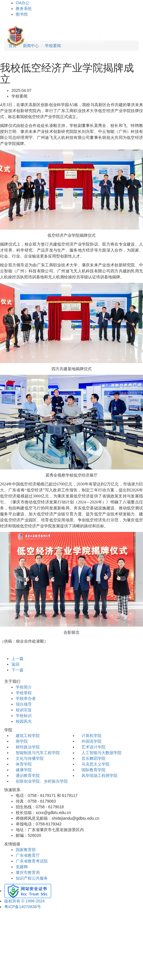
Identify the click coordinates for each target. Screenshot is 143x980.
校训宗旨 (24, 710)
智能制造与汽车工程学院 (38, 753)
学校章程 (24, 693)
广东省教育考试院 (32, 861)
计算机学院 (92, 736)
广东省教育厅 (28, 855)
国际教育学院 (94, 770)
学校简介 (24, 687)
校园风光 (24, 721)
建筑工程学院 (28, 736)
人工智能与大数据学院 (102, 753)
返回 (15, 664)
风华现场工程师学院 (100, 776)
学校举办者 (26, 698)
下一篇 (17, 670)
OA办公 (23, 3)
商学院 (22, 741)
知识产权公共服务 (32, 878)
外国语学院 (92, 741)
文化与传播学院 (30, 758)
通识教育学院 (28, 776)
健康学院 (24, 770)
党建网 (22, 867)
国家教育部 (26, 850)
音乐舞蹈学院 (94, 758)
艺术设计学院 (94, 747)
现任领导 (24, 704)
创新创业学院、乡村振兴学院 (42, 781)
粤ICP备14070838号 (23, 907)
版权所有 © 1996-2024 (24, 901)
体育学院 (24, 764)
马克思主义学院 (96, 764)
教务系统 (24, 9)
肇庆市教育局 (28, 872)
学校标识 (24, 716)
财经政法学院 (28, 747)
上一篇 (17, 659)
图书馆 (22, 14)
